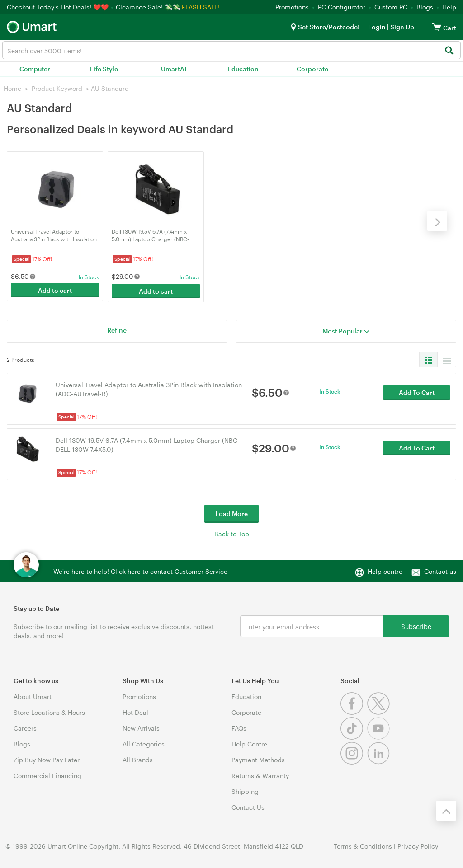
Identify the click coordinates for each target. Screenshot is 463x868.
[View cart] (437, 27)
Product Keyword (57, 88)
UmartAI (174, 69)
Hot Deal (135, 711)
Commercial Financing (47, 775)
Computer (35, 69)
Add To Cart (417, 392)
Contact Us (248, 806)
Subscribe (416, 625)
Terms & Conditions (363, 845)
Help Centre (249, 743)
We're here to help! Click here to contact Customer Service (140, 570)
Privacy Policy (418, 845)
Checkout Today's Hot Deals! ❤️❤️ (59, 7)
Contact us (440, 570)
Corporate (312, 69)
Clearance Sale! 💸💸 (148, 7)
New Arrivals (141, 727)
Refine (117, 329)
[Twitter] (380, 711)
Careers (25, 727)
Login (377, 27)
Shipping (245, 791)
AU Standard (110, 88)
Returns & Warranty (260, 775)
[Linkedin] (380, 761)
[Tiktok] (354, 736)
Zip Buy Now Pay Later (47, 759)
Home (12, 88)
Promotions (292, 7)
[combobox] (231, 50)
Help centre (385, 570)
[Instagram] (354, 761)
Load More (231, 513)
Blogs (425, 7)
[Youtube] (380, 736)
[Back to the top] (446, 810)
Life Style (104, 69)
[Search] (449, 51)
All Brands (138, 759)
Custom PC (391, 7)
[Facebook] (354, 711)
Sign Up (402, 27)
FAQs (239, 727)
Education (243, 69)
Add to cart (55, 290)
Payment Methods (258, 759)
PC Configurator (342, 7)
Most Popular (346, 330)
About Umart (33, 696)
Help (449, 7)
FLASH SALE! (201, 7)
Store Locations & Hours (49, 711)
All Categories (144, 743)
